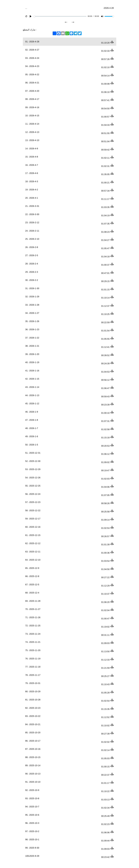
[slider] (60, 16)
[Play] (31, 16)
